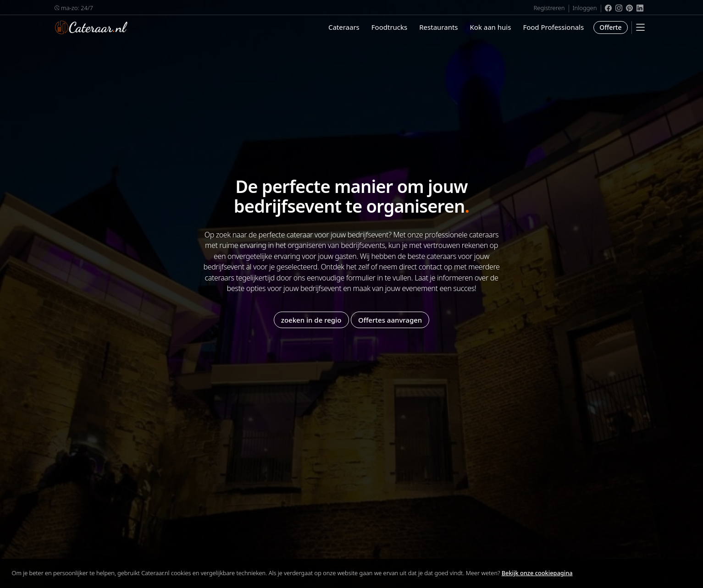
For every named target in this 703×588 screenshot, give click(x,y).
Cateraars (344, 27)
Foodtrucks (389, 27)
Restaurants (438, 27)
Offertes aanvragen (390, 319)
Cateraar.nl (91, 27)
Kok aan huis (491, 27)
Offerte (610, 27)
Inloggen (585, 8)
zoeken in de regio (311, 319)
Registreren (549, 8)
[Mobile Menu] (640, 27)
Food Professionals (553, 27)
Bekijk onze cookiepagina (537, 573)
